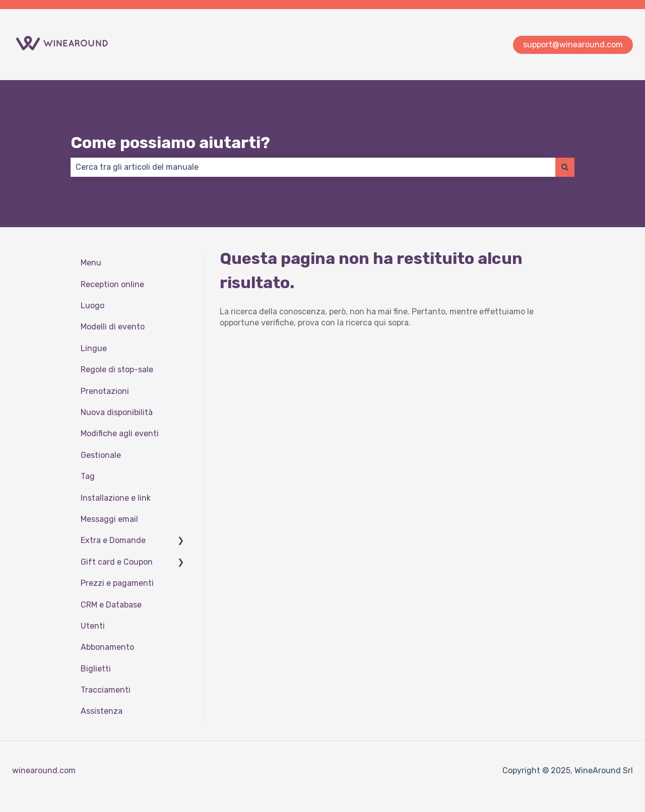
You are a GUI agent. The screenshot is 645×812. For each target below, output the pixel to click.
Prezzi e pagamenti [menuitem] (117, 583)
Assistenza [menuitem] (102, 711)
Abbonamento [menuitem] (107, 647)
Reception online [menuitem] (112, 284)
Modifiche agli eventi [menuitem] (120, 433)
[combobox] (313, 167)
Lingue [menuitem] (94, 348)
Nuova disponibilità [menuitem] (117, 412)
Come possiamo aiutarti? (170, 143)
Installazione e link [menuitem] (116, 498)
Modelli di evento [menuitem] (113, 327)
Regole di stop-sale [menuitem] (117, 369)
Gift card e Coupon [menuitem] (117, 562)
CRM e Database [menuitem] (111, 605)
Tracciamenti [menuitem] (106, 690)
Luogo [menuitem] (92, 306)
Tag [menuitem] (88, 476)
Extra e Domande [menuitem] (113, 540)
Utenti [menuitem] (93, 626)
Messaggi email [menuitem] (109, 519)
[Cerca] (565, 167)
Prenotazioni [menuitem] (105, 391)
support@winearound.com (573, 45)
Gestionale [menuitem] (101, 455)
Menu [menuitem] (91, 263)
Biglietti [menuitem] (96, 669)
